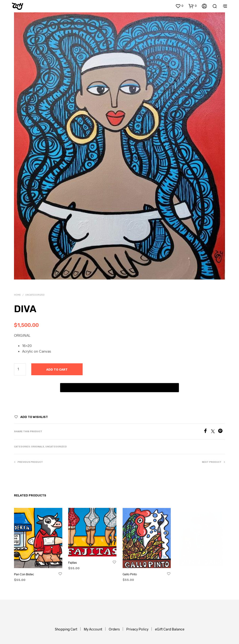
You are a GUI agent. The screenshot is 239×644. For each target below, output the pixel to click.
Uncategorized (35, 295)
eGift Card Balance (170, 629)
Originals (38, 447)
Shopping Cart (66, 629)
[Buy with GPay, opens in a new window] (119, 388)
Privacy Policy (137, 629)
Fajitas (73, 561)
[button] (179, 6)
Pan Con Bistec (24, 574)
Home (17, 295)
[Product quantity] (20, 369)
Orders (114, 629)
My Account (93, 629)
